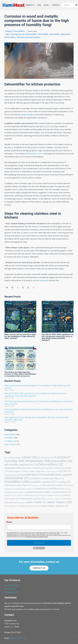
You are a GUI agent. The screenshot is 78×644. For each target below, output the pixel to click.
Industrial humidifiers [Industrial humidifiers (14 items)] (49, 489)
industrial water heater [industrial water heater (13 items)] (41, 492)
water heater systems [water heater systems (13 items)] (55, 506)
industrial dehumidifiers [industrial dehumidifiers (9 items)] (54, 485)
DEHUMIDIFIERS (11, 592)
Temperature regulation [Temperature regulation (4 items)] (54, 499)
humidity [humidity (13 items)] (63, 482)
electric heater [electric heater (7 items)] (16, 471)
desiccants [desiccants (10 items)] (28, 468)
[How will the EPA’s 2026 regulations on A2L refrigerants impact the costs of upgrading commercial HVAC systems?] (58, 317)
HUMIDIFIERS (10, 589)
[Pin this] (28, 288)
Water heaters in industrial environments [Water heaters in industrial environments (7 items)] (23, 506)
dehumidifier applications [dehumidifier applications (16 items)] (21, 465)
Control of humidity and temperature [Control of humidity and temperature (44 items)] (37, 459)
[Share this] (12, 288)
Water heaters (10, 444)
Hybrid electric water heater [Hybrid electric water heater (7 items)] (17, 485)
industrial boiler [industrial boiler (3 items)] (36, 485)
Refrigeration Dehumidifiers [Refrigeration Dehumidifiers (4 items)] (14, 496)
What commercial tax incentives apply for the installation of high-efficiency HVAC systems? (20, 336)
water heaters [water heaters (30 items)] (60, 502)
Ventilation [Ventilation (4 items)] (22, 503)
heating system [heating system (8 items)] (12, 475)
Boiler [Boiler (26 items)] (30, 457)
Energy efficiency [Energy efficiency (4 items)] (51, 472)
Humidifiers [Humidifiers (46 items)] (16, 482)
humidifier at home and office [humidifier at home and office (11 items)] (47, 478)
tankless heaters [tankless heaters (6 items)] (55, 495)
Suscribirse (39, 543)
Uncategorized (10, 441)
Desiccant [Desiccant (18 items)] (12, 468)
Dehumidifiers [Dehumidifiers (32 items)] (51, 464)
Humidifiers (9, 438)
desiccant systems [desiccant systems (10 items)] (46, 468)
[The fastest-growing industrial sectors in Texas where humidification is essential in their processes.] (20, 358)
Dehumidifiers (10, 434)
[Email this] (7, 288)
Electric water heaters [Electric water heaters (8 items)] (34, 471)
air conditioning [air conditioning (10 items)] (14, 458)
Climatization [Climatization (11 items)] (46, 458)
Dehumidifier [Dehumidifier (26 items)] (61, 461)
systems (36, 154)
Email (9, 522)
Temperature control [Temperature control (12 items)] (32, 499)
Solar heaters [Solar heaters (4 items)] (42, 496)
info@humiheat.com (18, 638)
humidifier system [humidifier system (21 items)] (42, 482)
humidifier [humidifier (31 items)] (20, 478)
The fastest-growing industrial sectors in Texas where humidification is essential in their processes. (20, 374)
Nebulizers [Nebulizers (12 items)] (63, 492)
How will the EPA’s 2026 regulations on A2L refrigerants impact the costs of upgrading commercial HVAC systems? (57, 337)
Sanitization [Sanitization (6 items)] (30, 495)
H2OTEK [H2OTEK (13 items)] (64, 471)
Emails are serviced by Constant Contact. (37, 537)
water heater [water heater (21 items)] (37, 502)
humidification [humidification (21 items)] (32, 475)
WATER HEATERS (11, 586)
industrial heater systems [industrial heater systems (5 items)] (25, 489)
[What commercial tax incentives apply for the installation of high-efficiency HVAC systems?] (20, 317)
